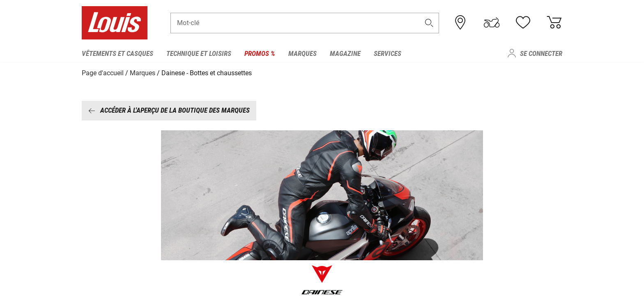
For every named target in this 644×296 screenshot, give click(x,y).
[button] (429, 23)
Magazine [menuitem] (345, 53)
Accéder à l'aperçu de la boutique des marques (169, 110)
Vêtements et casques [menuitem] (117, 53)
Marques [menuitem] (302, 53)
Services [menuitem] (388, 53)
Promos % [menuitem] (260, 53)
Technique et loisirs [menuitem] (199, 53)
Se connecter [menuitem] (541, 53)
